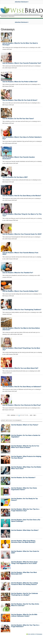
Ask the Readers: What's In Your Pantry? (25, 425)
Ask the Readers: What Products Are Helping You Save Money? (26, 457)
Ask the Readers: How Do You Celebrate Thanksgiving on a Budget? (25, 594)
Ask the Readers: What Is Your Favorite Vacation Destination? (19, 158)
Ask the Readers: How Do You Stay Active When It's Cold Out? (25, 605)
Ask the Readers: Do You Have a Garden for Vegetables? (26, 436)
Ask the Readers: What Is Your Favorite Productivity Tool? (22, 63)
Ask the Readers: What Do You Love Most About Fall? (20, 368)
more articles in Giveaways (35, 634)
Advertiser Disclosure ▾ (22, 2)
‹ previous (13, 415)
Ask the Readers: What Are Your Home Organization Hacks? (24, 489)
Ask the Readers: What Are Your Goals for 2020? (25, 552)
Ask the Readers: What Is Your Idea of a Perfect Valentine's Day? (22, 138)
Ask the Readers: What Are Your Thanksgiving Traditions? (22, 310)
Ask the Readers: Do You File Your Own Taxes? (18, 119)
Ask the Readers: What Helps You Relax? (25, 530)
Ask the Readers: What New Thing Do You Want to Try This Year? (22, 215)
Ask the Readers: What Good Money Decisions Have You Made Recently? (23, 541)
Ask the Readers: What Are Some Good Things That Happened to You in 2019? (24, 563)
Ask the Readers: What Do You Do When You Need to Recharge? (20, 44)
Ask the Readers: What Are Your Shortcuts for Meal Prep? (22, 405)
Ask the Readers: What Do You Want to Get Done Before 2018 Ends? (21, 329)
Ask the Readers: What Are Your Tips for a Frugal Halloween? (25, 626)
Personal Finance (8, 16)
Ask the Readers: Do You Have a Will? (15, 177)
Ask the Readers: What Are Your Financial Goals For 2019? (22, 234)
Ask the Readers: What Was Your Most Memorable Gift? (24, 573)
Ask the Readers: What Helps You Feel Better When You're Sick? (26, 468)
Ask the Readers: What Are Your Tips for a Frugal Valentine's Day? (25, 510)
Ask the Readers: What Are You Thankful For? (18, 273)
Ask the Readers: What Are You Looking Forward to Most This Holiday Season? (25, 584)
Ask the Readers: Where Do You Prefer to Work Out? (20, 82)
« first (8, 415)
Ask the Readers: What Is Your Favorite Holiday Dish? (20, 291)
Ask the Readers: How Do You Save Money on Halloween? (22, 387)
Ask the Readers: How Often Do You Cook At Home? (20, 100)
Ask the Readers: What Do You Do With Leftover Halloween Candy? (24, 615)
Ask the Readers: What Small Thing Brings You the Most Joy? (21, 349)
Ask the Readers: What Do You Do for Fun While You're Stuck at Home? (25, 447)
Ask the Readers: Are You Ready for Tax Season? (24, 499)
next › (31, 415)
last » (35, 415)
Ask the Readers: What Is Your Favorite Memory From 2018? (20, 253)
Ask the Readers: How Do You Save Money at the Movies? (22, 196)
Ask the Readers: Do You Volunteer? (23, 478)
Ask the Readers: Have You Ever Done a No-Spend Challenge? (26, 520)
